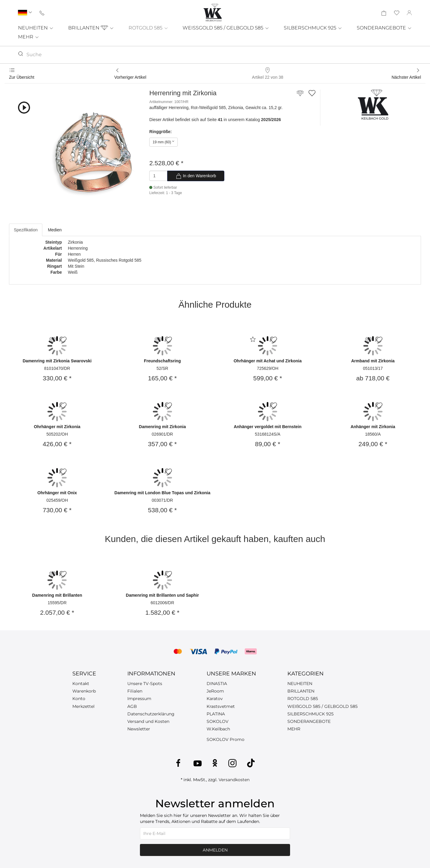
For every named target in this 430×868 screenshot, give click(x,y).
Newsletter (139, 729)
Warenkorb (84, 691)
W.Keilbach (218, 729)
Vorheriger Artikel (130, 77)
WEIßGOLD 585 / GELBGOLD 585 (322, 706)
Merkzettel (83, 706)
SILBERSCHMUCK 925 (313, 28)
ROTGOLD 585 (148, 28)
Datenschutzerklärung (151, 714)
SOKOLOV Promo (226, 739)
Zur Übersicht (22, 77)
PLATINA (216, 714)
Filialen (135, 691)
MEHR (29, 37)
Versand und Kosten (148, 721)
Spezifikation (26, 230)
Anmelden (215, 850)
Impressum (139, 699)
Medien (55, 230)
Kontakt (81, 684)
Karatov (215, 699)
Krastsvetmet (221, 706)
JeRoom (215, 691)
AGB (132, 706)
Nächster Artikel (406, 77)
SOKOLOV (218, 721)
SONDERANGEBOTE (384, 28)
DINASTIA (217, 684)
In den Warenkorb (196, 176)
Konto (79, 699)
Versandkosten (234, 780)
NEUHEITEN (36, 28)
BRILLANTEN (91, 28)
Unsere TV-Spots (145, 684)
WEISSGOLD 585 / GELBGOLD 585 (226, 28)
